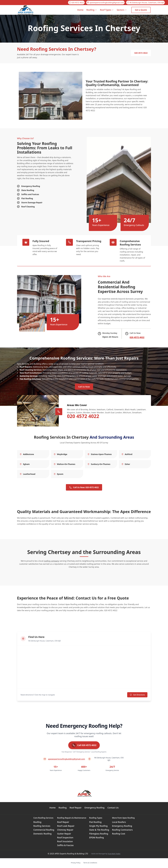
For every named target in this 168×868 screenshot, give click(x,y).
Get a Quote (141, 10)
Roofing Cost (119, 834)
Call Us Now (84, 387)
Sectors (122, 10)
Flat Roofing (95, 823)
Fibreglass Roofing (99, 834)
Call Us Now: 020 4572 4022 (84, 488)
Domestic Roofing (42, 834)
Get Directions (137, 696)
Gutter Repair (64, 834)
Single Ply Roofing (98, 827)
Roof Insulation (65, 842)
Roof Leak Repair (66, 827)
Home (80, 12)
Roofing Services (42, 827)
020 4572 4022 (76, 3)
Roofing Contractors (122, 831)
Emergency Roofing (94, 808)
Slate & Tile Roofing (99, 831)
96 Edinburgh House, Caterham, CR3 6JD (145, 3)
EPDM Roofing (97, 838)
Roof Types (107, 10)
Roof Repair (75, 808)
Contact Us (113, 808)
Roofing (92, 10)
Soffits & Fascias (65, 846)
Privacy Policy (76, 863)
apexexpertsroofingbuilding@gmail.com (105, 3)
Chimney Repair (65, 831)
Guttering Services (29, 376)
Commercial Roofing (44, 831)
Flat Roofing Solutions (30, 379)
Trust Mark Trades (114, 854)
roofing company (51, 562)
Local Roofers (119, 823)
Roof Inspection (65, 838)
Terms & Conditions (90, 863)
